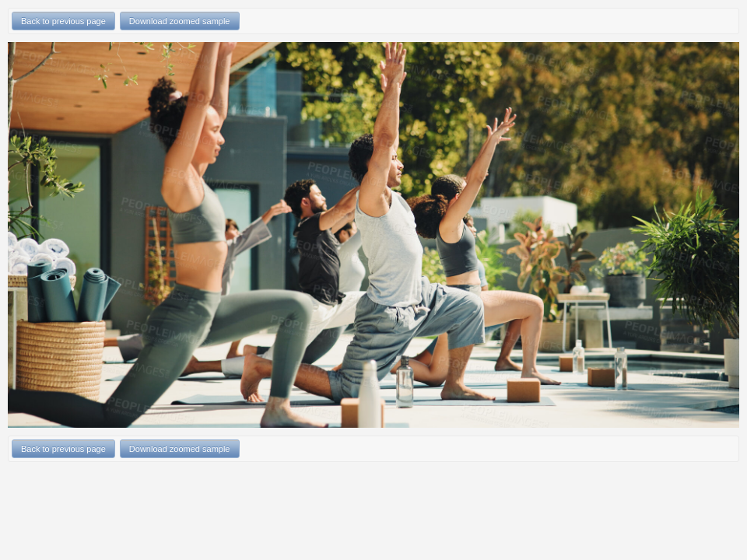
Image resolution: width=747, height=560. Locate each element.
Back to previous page (63, 21)
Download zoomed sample (180, 21)
